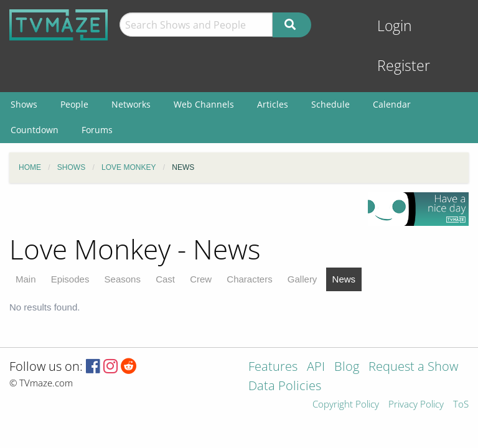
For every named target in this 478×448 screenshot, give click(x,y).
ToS (461, 405)
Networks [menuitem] (131, 104)
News (344, 279)
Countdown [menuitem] (35, 130)
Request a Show (413, 367)
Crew (201, 279)
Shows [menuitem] (24, 104)
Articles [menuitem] (273, 104)
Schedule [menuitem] (330, 104)
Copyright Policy (346, 405)
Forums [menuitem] (97, 130)
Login (395, 26)
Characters (249, 279)
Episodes (70, 279)
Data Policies (285, 387)
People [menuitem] (74, 104)
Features (273, 367)
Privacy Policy (416, 405)
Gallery (302, 279)
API (316, 367)
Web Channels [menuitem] (204, 104)
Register (404, 66)
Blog (347, 367)
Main (26, 279)
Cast (165, 279)
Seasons (123, 279)
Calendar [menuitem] (392, 104)
